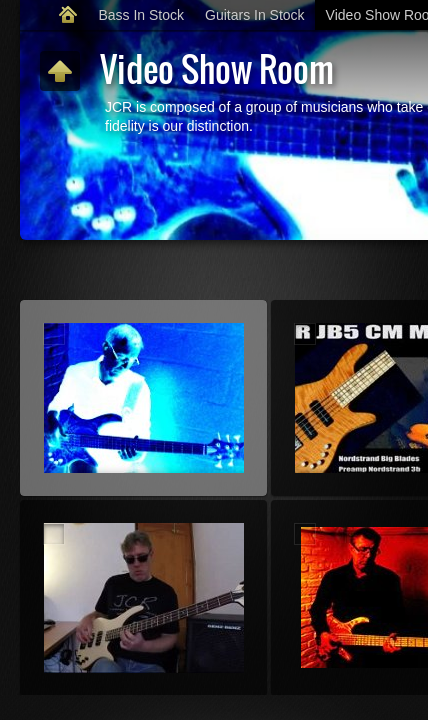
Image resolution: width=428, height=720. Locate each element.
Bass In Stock (141, 15)
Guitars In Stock (255, 15)
